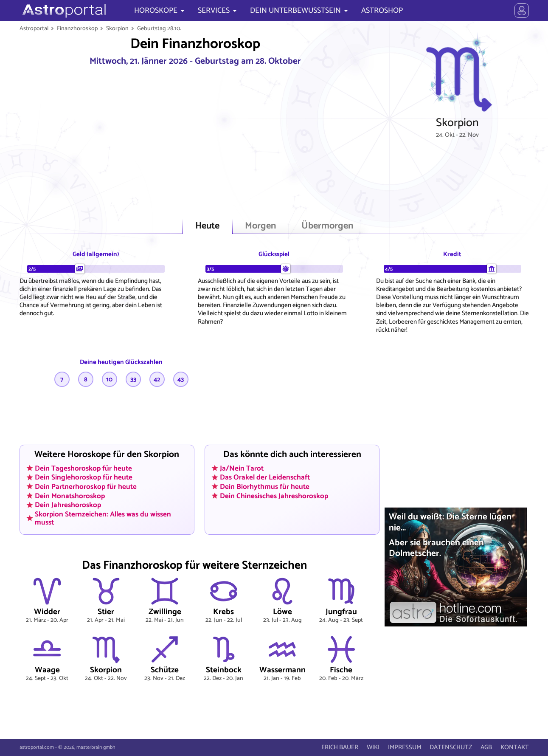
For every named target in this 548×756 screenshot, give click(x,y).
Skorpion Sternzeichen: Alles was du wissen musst (103, 518)
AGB (486, 747)
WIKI (373, 747)
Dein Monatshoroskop (70, 496)
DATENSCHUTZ (451, 747)
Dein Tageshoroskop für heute (83, 468)
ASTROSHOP (382, 11)
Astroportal (34, 28)
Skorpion (117, 28)
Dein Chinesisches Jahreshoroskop (274, 496)
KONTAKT (515, 747)
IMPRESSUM (405, 747)
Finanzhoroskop (77, 28)
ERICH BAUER (340, 747)
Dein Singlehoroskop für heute (84, 477)
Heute (207, 226)
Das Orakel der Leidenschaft (265, 477)
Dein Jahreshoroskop (68, 505)
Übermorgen (327, 226)
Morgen (260, 226)
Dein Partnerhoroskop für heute (86, 486)
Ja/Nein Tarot (242, 468)
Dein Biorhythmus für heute (265, 486)
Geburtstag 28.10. (159, 28)
